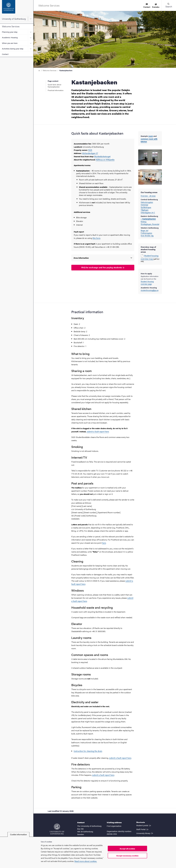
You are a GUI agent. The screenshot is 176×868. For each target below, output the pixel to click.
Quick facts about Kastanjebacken (54, 86)
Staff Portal (143, 829)
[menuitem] (147, 6)
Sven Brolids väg (147, 236)
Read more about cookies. (86, 861)
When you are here (10, 43)
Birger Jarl (144, 230)
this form (96, 238)
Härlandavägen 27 (90, 153)
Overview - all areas (148, 196)
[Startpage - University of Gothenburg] (17, 8)
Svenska (156, 6)
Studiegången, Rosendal (150, 224)
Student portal (144, 825)
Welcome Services (11, 26)
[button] (169, 5)
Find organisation (114, 826)
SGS (90, 150)
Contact (5, 54)
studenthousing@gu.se (150, 290)
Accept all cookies (127, 849)
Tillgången (145, 210)
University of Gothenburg (14, 19)
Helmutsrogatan (147, 202)
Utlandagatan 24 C (148, 212)
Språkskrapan (146, 207)
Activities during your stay (13, 49)
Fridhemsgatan (146, 233)
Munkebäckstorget (102, 156)
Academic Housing (10, 37)
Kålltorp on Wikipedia (105, 160)
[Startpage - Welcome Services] (49, 5)
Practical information (56, 90)
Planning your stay (10, 32)
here (104, 543)
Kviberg (144, 222)
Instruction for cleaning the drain (88, 751)
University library (145, 833)
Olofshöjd (144, 205)
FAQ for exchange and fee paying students (103, 267)
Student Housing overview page (147, 283)
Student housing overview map (150, 257)
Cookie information (18, 834)
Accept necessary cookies (127, 856)
